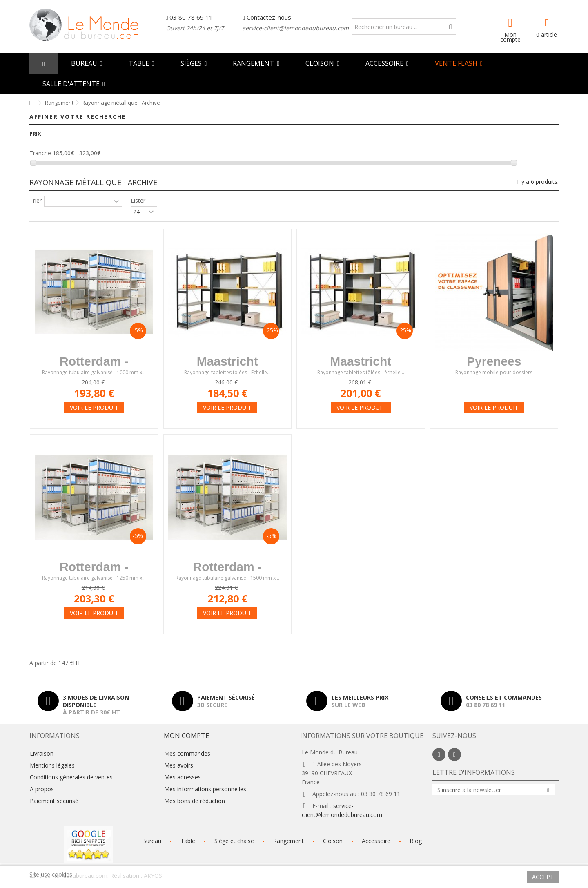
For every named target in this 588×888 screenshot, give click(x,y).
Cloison (333, 841)
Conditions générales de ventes (71, 777)
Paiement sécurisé (54, 801)
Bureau (152, 841)
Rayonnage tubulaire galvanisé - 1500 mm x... (227, 578)
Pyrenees (494, 361)
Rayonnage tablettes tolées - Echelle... (227, 373)
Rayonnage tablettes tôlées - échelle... (361, 373)
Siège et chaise (234, 841)
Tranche (40, 153)
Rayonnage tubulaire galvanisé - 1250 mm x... (94, 578)
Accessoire (376, 841)
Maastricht (227, 361)
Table (188, 841)
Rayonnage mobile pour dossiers (494, 373)
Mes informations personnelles (205, 789)
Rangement (288, 841)
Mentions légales (52, 765)
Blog (416, 841)
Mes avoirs (179, 765)
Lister (138, 200)
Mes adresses (183, 777)
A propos (42, 789)
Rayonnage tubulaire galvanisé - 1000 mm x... (94, 373)
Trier (36, 200)
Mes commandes (187, 754)
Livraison (42, 754)
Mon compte (510, 36)
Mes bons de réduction (195, 801)
